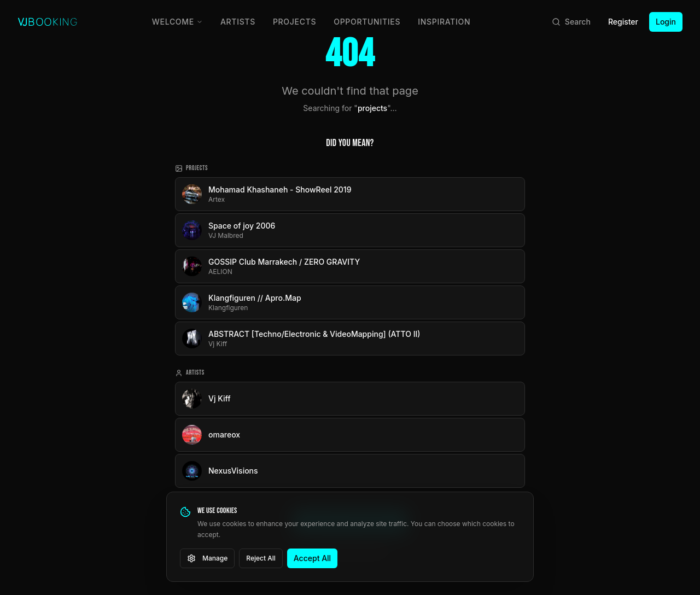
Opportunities (367, 22)
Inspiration (444, 22)
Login (666, 22)
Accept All (312, 558)
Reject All (261, 558)
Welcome (177, 22)
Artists (238, 22)
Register (623, 22)
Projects (294, 22)
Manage (207, 558)
